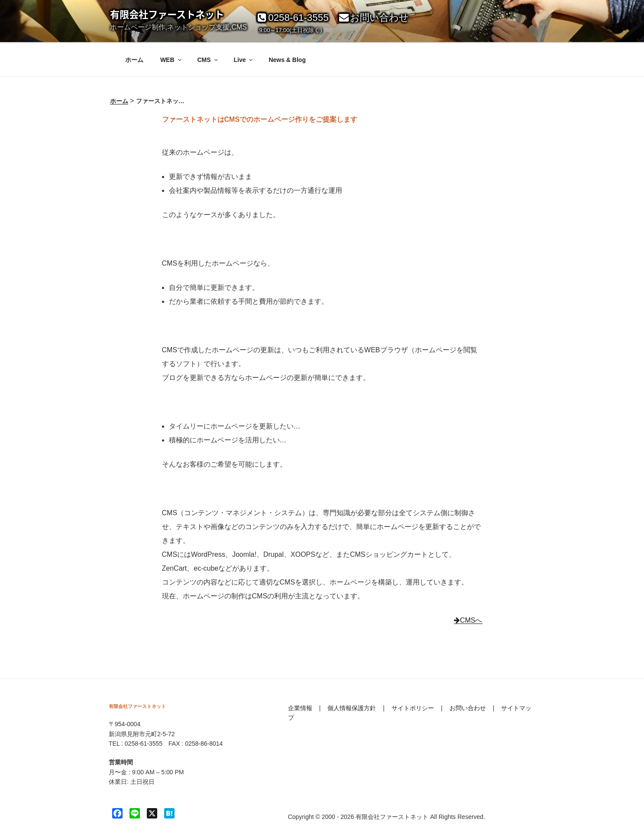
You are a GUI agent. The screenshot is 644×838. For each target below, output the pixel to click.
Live (244, 60)
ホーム (134, 60)
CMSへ (468, 620)
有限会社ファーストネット (167, 14)
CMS (208, 60)
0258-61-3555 (292, 18)
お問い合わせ (373, 18)
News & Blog (287, 60)
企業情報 (300, 708)
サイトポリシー (413, 708)
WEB (172, 60)
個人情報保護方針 (352, 708)
